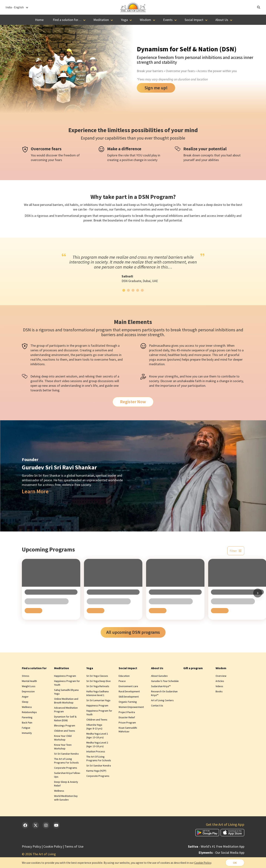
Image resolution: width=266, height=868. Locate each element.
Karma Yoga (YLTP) (96, 771)
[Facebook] (25, 825)
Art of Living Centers (162, 700)
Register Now (133, 402)
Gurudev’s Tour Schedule (165, 681)
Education (124, 676)
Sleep (25, 702)
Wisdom (145, 20)
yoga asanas (158, 359)
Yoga (124, 20)
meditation (157, 364)
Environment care (128, 686)
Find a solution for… (67, 20)
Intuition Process (96, 751)
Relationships (29, 712)
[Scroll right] (258, 593)
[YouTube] (56, 825)
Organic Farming (128, 702)
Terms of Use (74, 846)
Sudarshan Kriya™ (161, 686)
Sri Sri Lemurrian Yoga (98, 700)
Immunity (27, 733)
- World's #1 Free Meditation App (216, 846)
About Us (222, 20)
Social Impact (194, 20)
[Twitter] (36, 825)
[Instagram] (46, 825)
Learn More (35, 491)
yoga (213, 350)
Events (168, 20)
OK (235, 863)
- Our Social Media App (222, 853)
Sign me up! (156, 88)
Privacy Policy (31, 846)
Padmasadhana (160, 346)
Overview (221, 676)
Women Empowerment (131, 707)
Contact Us (157, 705)
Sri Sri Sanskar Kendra (66, 754)
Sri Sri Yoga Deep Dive (99, 681)
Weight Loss (29, 686)
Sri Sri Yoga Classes (97, 676)
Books (219, 691)
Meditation (101, 20)
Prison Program (127, 723)
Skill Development (129, 697)
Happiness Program (65, 676)
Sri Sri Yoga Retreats (98, 686)
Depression (28, 691)
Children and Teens (65, 731)
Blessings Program (65, 725)
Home (39, 20)
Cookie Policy (53, 846)
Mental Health (29, 681)
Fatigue (26, 728)
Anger (25, 697)
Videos (219, 686)
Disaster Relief (127, 717)
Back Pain (27, 723)
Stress (26, 676)
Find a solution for (34, 668)
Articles (220, 681)
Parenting (27, 717)
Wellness (27, 707)
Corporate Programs (66, 768)
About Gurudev (159, 676)
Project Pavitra (127, 712)
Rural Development (129, 691)
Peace (122, 681)
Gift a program (193, 668)
